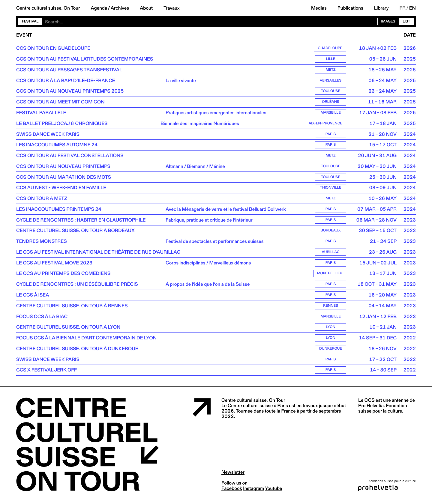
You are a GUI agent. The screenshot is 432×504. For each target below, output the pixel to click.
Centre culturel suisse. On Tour (48, 8)
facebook (232, 490)
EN (412, 8)
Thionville (331, 189)
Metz (331, 70)
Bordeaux (331, 232)
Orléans (330, 102)
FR (403, 8)
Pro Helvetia (371, 408)
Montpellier (330, 275)
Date (410, 35)
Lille (330, 59)
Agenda (99, 8)
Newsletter (233, 474)
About (146, 8)
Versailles (331, 81)
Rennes (331, 307)
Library (381, 8)
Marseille (330, 113)
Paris (331, 135)
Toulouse (331, 92)
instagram (253, 490)
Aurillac (331, 253)
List (406, 21)
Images (388, 21)
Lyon (331, 329)
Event (24, 35)
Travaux (171, 8)
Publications (350, 8)
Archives (120, 8)
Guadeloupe (330, 48)
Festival (30, 21)
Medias (319, 8)
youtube (273, 490)
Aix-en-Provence (325, 124)
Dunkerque (331, 351)
